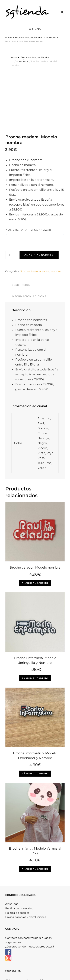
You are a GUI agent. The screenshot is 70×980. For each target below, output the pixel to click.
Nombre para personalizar (28, 175)
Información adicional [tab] (30, 242)
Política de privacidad (19, 854)
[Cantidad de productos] (11, 201)
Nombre (51, 37)
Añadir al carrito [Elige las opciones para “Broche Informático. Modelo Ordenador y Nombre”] (35, 719)
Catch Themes (40, 973)
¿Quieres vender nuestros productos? (30, 892)
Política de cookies (17, 858)
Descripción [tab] (21, 231)
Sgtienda (30, 970)
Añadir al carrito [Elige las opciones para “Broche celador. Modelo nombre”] (35, 529)
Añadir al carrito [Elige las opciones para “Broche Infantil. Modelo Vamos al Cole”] (35, 815)
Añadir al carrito (39, 201)
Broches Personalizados (29, 37)
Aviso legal (12, 850)
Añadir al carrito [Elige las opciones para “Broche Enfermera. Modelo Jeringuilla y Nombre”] (35, 624)
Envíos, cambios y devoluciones (26, 863)
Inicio (8, 37)
